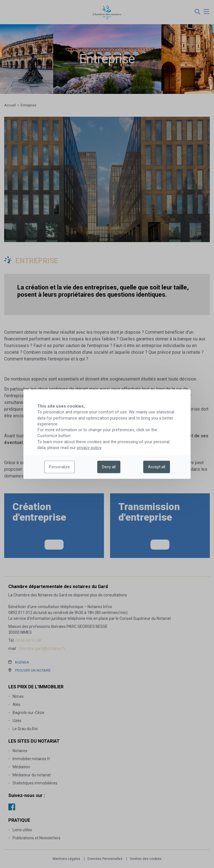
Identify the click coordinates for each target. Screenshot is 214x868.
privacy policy (89, 448)
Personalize (59, 467)
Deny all (109, 467)
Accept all (157, 467)
